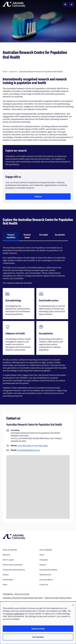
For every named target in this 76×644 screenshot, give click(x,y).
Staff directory (45, 575)
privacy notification (15, 614)
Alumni (6, 575)
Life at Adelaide (46, 550)
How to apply (8, 560)
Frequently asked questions (14, 570)
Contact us (38, 196)
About (42, 555)
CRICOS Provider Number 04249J (58, 598)
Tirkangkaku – (16, 594)
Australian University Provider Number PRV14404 (23, 598)
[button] (73, 605)
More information (38, 637)
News (5, 585)
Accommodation (46, 580)
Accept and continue (38, 629)
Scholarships (8, 580)
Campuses (44, 560)
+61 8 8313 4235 (41, 446)
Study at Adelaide (10, 550)
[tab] (11, 236)
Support (43, 565)
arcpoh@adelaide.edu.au (29, 450)
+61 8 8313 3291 (25, 446)
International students (48, 570)
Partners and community (13, 565)
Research (6, 555)
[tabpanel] (35, 322)
